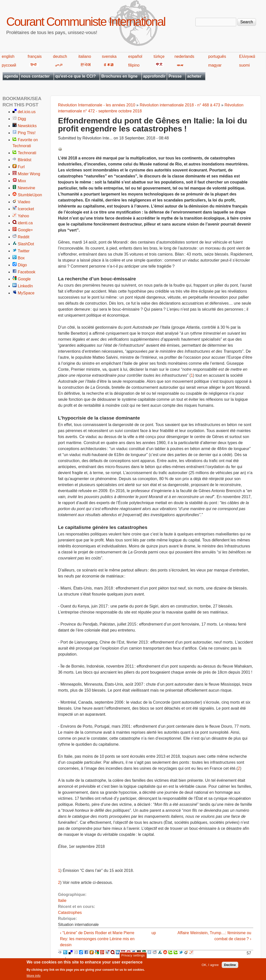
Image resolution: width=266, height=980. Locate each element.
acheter (194, 76)
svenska (109, 56)
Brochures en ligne (119, 76)
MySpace (26, 293)
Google (24, 279)
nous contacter (35, 76)
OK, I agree (210, 966)
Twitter (24, 251)
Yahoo (23, 216)
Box (21, 258)
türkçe (159, 56)
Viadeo (24, 202)
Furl (21, 167)
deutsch (60, 56)
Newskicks (27, 126)
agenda (11, 76)
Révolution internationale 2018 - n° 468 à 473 (180, 105)
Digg (22, 119)
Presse (175, 76)
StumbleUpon (30, 195)
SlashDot (26, 244)
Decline (230, 966)
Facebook (27, 272)
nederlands (184, 56)
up (154, 933)
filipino (134, 65)
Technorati (27, 153)
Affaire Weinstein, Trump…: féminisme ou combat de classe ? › (214, 936)
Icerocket (26, 209)
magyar (215, 65)
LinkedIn (25, 286)
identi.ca (25, 223)
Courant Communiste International (86, 22)
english (8, 56)
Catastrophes (70, 913)
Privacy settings (133, 957)
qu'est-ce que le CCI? (76, 76)
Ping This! (27, 133)
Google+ (25, 230)
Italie (62, 901)
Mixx (22, 181)
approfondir (154, 76)
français (35, 56)
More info (34, 977)
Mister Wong (29, 174)
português (217, 56)
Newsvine (26, 188)
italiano (85, 56)
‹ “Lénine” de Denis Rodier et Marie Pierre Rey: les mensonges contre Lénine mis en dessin (97, 939)
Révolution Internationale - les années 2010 (97, 105)
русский (9, 65)
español (135, 56)
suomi (244, 65)
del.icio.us (27, 112)
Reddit (24, 237)
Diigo (22, 265)
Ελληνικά (247, 56)
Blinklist (25, 160)
